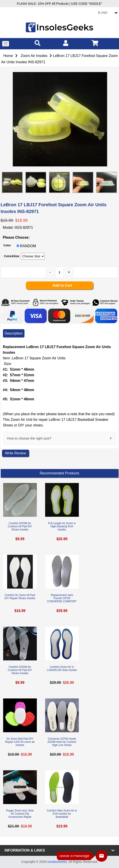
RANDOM (28, 246)
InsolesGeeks (57, 862)
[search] (37, 43)
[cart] (95, 43)
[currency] (107, 13)
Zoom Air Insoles (34, 56)
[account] (66, 43)
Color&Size (12, 256)
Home (8, 56)
